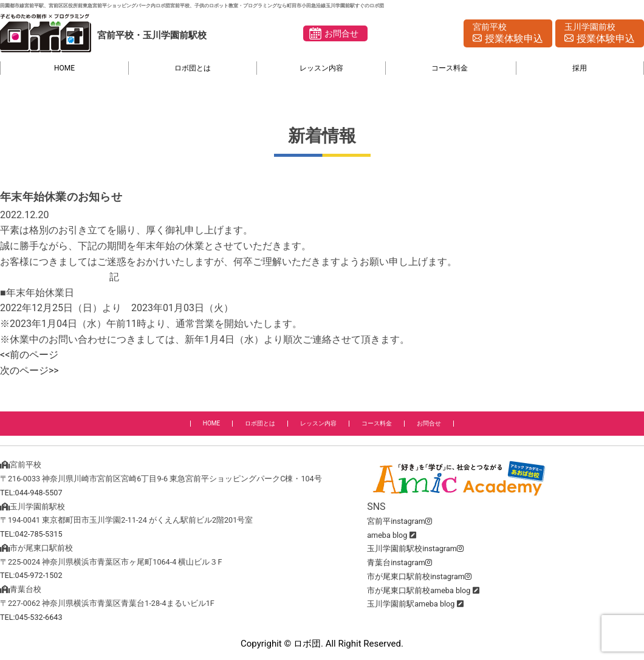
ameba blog (387, 535)
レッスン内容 (321, 68)
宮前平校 (508, 34)
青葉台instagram (399, 562)
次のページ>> (29, 370)
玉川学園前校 (600, 34)
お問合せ (341, 33)
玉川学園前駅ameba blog (411, 604)
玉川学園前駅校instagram (415, 548)
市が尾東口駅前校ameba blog (419, 590)
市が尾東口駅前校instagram (419, 576)
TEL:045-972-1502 (31, 575)
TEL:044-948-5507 (31, 493)
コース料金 (450, 68)
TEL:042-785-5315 (31, 534)
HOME (64, 68)
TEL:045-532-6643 (31, 617)
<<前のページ (29, 355)
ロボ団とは (193, 68)
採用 (580, 68)
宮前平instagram (399, 521)
